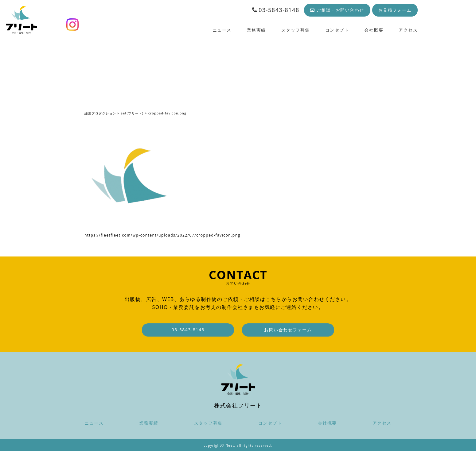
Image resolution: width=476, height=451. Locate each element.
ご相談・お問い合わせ (337, 10)
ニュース (222, 30)
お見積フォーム (395, 10)
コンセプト (337, 30)
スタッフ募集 (296, 30)
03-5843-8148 (276, 10)
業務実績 (256, 30)
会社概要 (374, 30)
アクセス (408, 30)
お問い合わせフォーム (288, 330)
